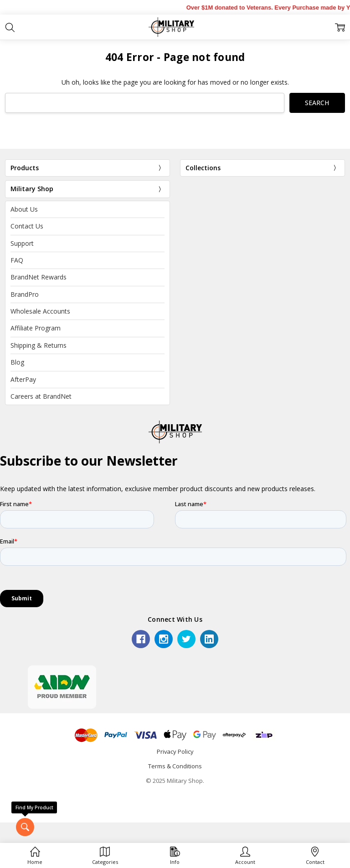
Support (22, 243)
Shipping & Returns (39, 345)
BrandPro (25, 294)
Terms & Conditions (175, 766)
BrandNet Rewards (39, 277)
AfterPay (23, 379)
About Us (24, 209)
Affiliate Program (36, 328)
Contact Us (27, 226)
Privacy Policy (175, 751)
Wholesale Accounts (40, 311)
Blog (17, 362)
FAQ (17, 260)
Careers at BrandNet (41, 396)
